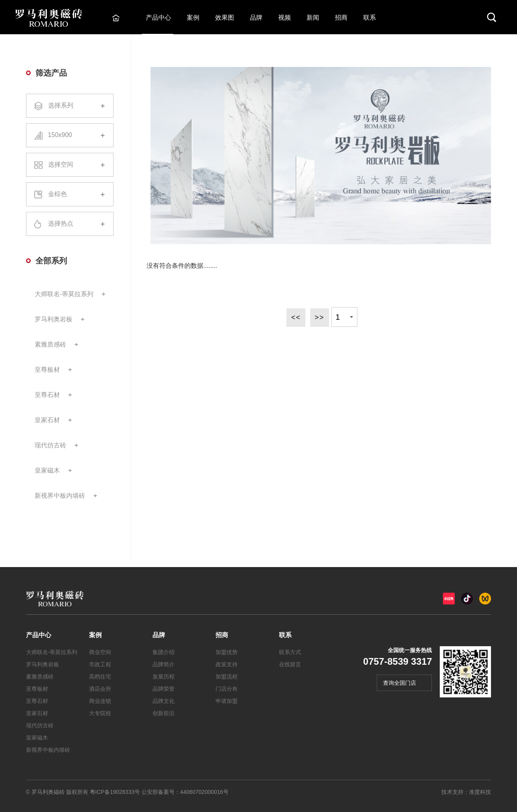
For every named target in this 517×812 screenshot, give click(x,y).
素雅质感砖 (50, 344)
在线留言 (290, 664)
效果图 (225, 18)
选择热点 (70, 224)
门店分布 (227, 689)
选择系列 (70, 106)
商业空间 (100, 652)
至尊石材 (47, 395)
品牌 (257, 18)
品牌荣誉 (164, 689)
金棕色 (70, 195)
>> (320, 317)
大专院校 (100, 713)
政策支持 (227, 664)
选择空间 (70, 165)
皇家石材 (47, 420)
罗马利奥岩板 (54, 319)
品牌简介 (164, 664)
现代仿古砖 (50, 445)
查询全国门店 (400, 683)
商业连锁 (100, 701)
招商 (342, 18)
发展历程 (164, 677)
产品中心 (159, 18)
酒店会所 (100, 689)
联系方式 (290, 652)
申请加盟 (227, 701)
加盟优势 (227, 652)
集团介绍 (164, 652)
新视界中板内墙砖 (60, 496)
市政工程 (100, 664)
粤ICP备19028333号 (115, 792)
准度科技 (480, 792)
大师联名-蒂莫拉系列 (64, 294)
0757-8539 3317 (398, 661)
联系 (370, 18)
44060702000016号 (204, 792)
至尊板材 (47, 370)
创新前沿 (164, 713)
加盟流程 (227, 677)
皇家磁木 (47, 470)
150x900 (70, 135)
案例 (194, 18)
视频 (285, 18)
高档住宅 (100, 677)
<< (295, 317)
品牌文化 (164, 701)
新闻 (314, 18)
